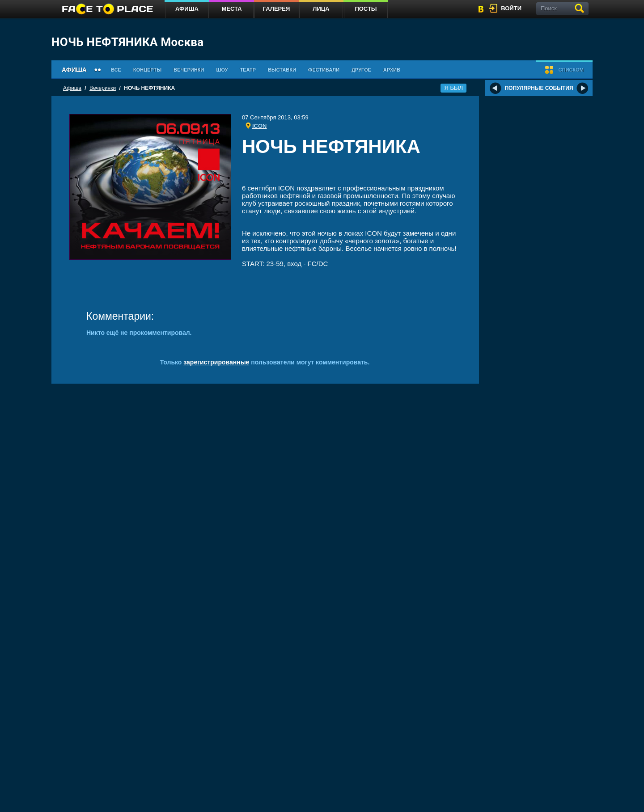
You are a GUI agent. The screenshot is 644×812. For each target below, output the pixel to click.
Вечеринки (189, 70)
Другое (361, 70)
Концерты (147, 70)
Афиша (187, 9)
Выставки (282, 70)
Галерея (277, 9)
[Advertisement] (352, 172)
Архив (392, 70)
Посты (366, 9)
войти (511, 8)
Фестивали (324, 70)
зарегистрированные (216, 362)
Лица (321, 9)
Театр (248, 70)
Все (116, 70)
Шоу (222, 70)
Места (231, 9)
